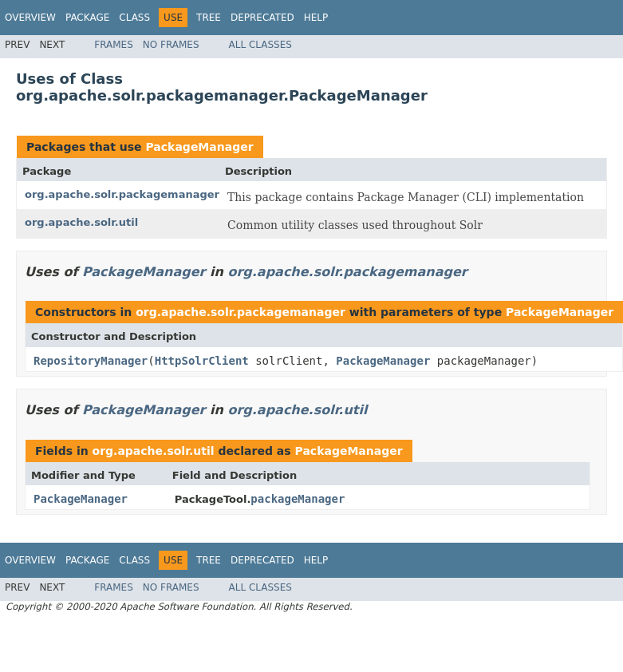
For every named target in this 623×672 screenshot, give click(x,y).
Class (134, 18)
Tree (209, 18)
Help (316, 18)
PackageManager (199, 147)
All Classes (260, 45)
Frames (114, 45)
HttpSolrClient (202, 361)
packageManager (298, 499)
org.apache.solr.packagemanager (122, 194)
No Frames (171, 45)
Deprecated (262, 18)
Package (87, 18)
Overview (30, 18)
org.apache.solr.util (81, 222)
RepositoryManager (91, 361)
